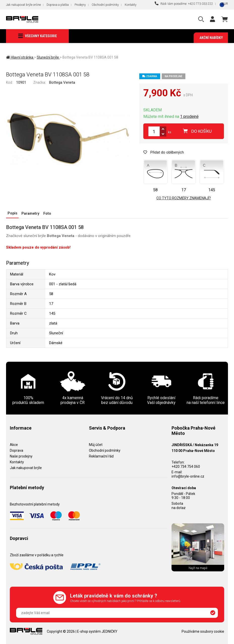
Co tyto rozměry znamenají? (184, 198)
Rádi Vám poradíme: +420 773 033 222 (184, 4)
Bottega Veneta (62, 82)
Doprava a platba (58, 5)
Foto (46, 213)
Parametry (30, 213)
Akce (14, 445)
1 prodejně (189, 117)
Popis (12, 213)
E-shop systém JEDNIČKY (97, 631)
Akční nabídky (211, 38)
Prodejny (80, 5)
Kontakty (131, 5)
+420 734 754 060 (186, 466)
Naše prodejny (21, 456)
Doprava (16, 450)
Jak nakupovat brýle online (23, 5)
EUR (225, 4)
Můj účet (96, 445)
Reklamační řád (101, 456)
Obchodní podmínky (105, 5)
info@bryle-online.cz (188, 476)
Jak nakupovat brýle (26, 468)
